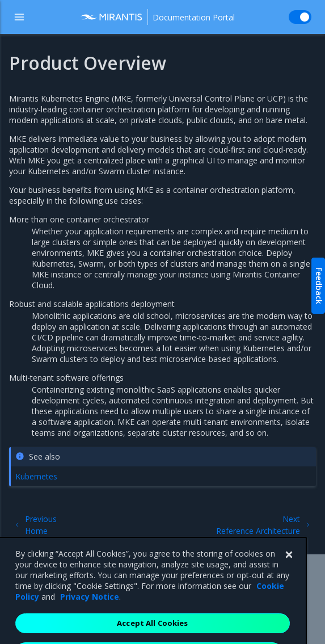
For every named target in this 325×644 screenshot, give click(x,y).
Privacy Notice (90, 607)
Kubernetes (36, 476)
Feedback (319, 286)
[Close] (289, 566)
